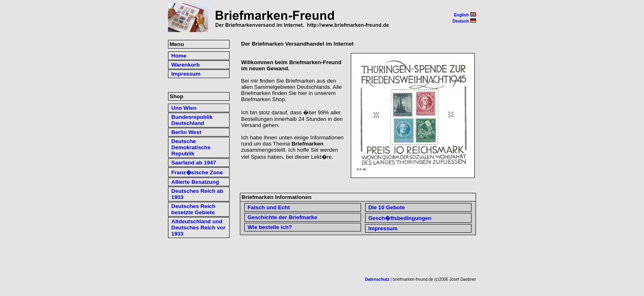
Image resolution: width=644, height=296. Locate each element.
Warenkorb (185, 65)
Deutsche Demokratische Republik (191, 147)
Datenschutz (377, 279)
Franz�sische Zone (197, 172)
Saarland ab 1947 (194, 163)
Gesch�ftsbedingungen (400, 218)
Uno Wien (184, 108)
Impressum (383, 228)
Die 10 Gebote (387, 207)
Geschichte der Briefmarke (283, 217)
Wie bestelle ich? (270, 227)
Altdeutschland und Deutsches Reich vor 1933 (198, 228)
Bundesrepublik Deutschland (192, 120)
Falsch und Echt (269, 207)
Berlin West (186, 132)
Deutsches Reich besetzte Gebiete (193, 209)
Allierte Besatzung (195, 182)
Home (179, 56)
